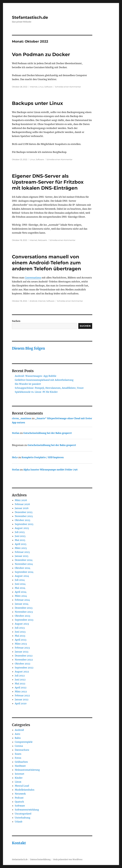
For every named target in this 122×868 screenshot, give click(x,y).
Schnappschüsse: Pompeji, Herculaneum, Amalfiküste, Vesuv (49, 388)
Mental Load (22, 786)
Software (48, 87)
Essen (18, 754)
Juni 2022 (20, 680)
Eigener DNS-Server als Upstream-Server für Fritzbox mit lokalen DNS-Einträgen (48, 182)
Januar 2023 (22, 652)
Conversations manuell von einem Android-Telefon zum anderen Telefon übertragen (46, 263)
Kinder (19, 778)
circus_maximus (22, 418)
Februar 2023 (22, 648)
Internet (34, 87)
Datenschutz (22, 750)
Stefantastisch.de (30, 17)
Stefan (16, 433)
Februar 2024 (22, 600)
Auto (17, 734)
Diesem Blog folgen (28, 348)
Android (33, 301)
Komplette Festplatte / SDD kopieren (43, 457)
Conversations (33, 278)
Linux (41, 87)
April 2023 (21, 640)
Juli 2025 (20, 532)
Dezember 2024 (24, 560)
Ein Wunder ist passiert (28, 384)
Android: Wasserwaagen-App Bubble (36, 376)
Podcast (19, 798)
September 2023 (24, 620)
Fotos (18, 758)
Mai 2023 (20, 636)
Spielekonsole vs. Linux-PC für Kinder (36, 392)
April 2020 (21, 703)
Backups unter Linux (37, 103)
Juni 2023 (20, 632)
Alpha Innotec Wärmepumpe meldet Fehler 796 (50, 470)
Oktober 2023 (22, 616)
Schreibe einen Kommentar (68, 87)
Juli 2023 (20, 628)
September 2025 (24, 524)
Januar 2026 (22, 508)
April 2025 (21, 544)
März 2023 (21, 644)
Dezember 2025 (24, 512)
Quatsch (19, 802)
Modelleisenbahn (25, 790)
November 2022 (24, 660)
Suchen (16, 321)
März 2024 (21, 596)
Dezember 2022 (24, 656)
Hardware (20, 766)
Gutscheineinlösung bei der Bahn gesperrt (48, 433)
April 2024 (21, 592)
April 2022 (21, 688)
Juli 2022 (20, 676)
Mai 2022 (20, 684)
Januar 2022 (22, 699)
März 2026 (21, 500)
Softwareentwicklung (27, 810)
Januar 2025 (22, 556)
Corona (19, 746)
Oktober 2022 (23, 664)
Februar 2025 (22, 552)
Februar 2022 (22, 695)
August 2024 (22, 576)
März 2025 (21, 548)
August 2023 (22, 624)
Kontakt (19, 843)
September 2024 (24, 572)
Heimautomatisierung (27, 770)
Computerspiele (24, 742)
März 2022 (21, 691)
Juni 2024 (20, 584)
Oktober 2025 (23, 520)
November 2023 (24, 612)
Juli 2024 (20, 580)
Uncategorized (23, 814)
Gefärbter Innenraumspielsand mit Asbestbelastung (44, 380)
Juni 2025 (20, 536)
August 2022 (22, 672)
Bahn (18, 738)
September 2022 (24, 668)
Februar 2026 (22, 504)
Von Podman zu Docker (41, 54)
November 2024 (24, 564)
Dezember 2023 (24, 608)
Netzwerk (42, 240)
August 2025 (22, 528)
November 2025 (24, 516)
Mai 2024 (20, 588)
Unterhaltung (23, 818)
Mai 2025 (20, 540)
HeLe (15, 457)
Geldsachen (21, 762)
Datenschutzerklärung (40, 860)
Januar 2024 (22, 604)
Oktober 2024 (23, 568)
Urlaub (19, 822)
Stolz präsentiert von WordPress (68, 860)
